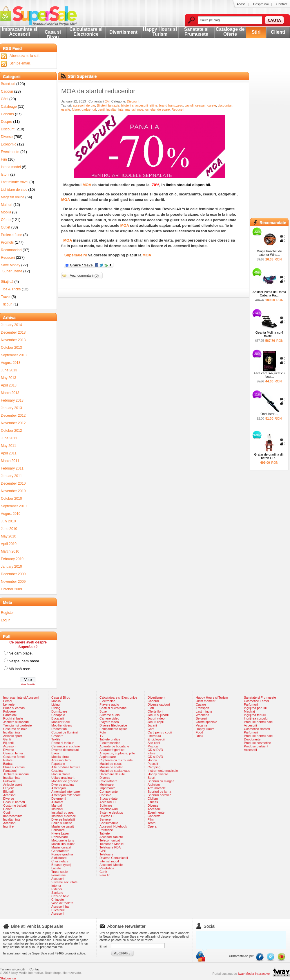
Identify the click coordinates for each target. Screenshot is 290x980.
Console (105, 795)
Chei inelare (60, 861)
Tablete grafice (110, 739)
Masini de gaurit (63, 826)
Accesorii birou (62, 760)
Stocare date (108, 799)
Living (56, 704)
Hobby (152, 760)
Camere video (109, 718)
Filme (152, 753)
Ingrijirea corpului (256, 718)
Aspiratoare (108, 757)
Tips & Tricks (11, 289)
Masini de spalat (111, 767)
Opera (152, 826)
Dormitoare (59, 711)
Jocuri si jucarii (158, 715)
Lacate (56, 868)
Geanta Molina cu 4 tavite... (269, 334)
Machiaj (249, 711)
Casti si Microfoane (113, 708)
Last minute (204, 711)
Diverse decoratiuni (65, 750)
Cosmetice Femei (256, 701)
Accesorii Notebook (113, 826)
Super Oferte (12, 271)
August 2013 (11, 363)
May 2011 (9, 446)
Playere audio (109, 704)
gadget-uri (89, 109)
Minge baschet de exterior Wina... (269, 253)
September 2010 (14, 506)
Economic (9, 144)
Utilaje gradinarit (63, 778)
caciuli (189, 105)
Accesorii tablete (111, 837)
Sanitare (57, 893)
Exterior (57, 889)
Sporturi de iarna (159, 792)
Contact (282, 4)
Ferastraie (59, 875)
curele (212, 105)
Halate (8, 760)
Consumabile (109, 823)
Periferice (106, 830)
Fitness (153, 802)
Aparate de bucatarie (114, 746)
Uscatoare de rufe (112, 774)
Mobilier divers (62, 725)
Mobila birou (60, 757)
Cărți (4, 99)
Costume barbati (15, 805)
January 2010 (11, 567)
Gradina (57, 771)
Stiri (256, 32)
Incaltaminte (12, 732)
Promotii (7, 242)
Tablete (105, 833)
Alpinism (154, 785)
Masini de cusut (110, 764)
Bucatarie (58, 910)
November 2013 (13, 340)
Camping (154, 767)
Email (104, 946)
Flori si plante (61, 774)
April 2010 (9, 544)
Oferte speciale (206, 722)
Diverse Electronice (113, 725)
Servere (105, 819)
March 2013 (10, 393)
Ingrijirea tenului (255, 715)
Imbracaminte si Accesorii (20, 32)
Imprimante (107, 788)
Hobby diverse (158, 774)
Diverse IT (107, 816)
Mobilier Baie (61, 722)
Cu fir (103, 872)
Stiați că (7, 282)
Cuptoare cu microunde (116, 760)
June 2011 (9, 438)
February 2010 (12, 559)
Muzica (153, 746)
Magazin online (13, 197)
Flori (151, 708)
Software (106, 805)
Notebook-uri (109, 809)
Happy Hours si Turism (160, 32)
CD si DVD (155, 750)
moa (140, 109)
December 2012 (13, 416)
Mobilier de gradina (65, 781)
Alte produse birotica (66, 767)
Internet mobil (109, 861)
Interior (56, 886)
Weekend (202, 715)
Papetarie (58, 764)
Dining (56, 708)
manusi (130, 109)
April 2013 (9, 385)
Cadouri (7, 91)
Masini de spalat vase (115, 771)
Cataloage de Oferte (230, 32)
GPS (103, 851)
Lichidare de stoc (14, 190)
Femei (8, 701)
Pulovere (9, 711)
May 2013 (9, 378)
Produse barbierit (256, 746)
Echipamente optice (114, 729)
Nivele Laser (60, 833)
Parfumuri (251, 704)
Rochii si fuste (13, 718)
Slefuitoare (59, 858)
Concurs (7, 114)
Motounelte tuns (63, 840)
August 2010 (11, 514)
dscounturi (225, 105)
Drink (200, 736)
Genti (7, 739)
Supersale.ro (76, 255)
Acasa (241, 4)
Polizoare (58, 830)
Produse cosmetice (258, 743)
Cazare (201, 704)
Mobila (6, 212)
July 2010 (8, 521)
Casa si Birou (53, 35)
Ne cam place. (21, 653)
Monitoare (107, 785)
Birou (55, 753)
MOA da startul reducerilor (98, 91)
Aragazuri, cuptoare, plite (117, 753)
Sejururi (201, 718)
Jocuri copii (156, 722)
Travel (6, 297)
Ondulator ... (269, 414)
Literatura (154, 736)
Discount (133, 101)
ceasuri (200, 105)
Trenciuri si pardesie (18, 725)
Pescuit (153, 764)
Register (7, 613)
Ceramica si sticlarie (66, 746)
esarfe (66, 109)
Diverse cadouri (159, 704)
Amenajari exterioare (66, 795)
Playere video (109, 722)
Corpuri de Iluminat (65, 732)
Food (199, 732)
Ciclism (153, 799)
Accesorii (10, 746)
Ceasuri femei (13, 753)
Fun (4, 159)
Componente (109, 792)
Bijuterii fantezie (108, 105)
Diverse (7, 137)
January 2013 (11, 408)
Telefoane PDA (110, 847)
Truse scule (59, 872)
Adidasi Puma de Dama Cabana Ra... (269, 294)
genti (101, 109)
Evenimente (10, 152)
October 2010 (11, 499)
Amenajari (59, 788)
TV (101, 736)
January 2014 (11, 325)
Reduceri (178, 109)
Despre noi (261, 4)
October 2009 (11, 589)
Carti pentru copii (160, 732)
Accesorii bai (60, 907)
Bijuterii (8, 743)
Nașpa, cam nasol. (24, 661)
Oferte (6, 220)
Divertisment (123, 32)
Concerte (154, 816)
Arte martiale (157, 788)
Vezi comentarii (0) (84, 276)
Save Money (11, 265)
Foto (103, 732)
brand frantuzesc (171, 105)
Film (151, 819)
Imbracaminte (13, 816)
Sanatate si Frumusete (196, 32)
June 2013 (9, 370)
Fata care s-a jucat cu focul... (269, 375)
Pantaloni (10, 715)
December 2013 (13, 332)
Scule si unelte (62, 823)
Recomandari (11, 250)
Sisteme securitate (64, 882)
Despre (7, 122)
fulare (76, 109)
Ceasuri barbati (14, 802)
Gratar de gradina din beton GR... (269, 456)
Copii (7, 812)
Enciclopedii (156, 739)
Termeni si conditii (13, 969)
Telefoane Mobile (112, 844)
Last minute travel (15, 182)
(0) (107, 101)
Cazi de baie (60, 896)
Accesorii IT (108, 802)
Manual (57, 805)
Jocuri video (156, 718)
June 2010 (9, 529)
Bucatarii (58, 718)
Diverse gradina (62, 785)
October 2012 (11, 431)
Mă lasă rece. (20, 669)
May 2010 (9, 536)
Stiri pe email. (20, 63)
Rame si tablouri (63, 743)
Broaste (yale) (61, 865)
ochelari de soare (157, 109)
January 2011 (11, 476)
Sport (151, 778)
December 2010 (13, 483)
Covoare (57, 736)
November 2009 (13, 582)
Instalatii (57, 809)
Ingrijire (8, 826)
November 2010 (13, 491)
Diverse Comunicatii (114, 858)
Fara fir (105, 875)
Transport (203, 708)
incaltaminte (115, 109)
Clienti (278, 32)
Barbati (8, 764)
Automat (57, 802)
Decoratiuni (59, 729)
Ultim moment (206, 701)
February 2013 (12, 400)
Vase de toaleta (62, 903)
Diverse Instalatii (63, 819)
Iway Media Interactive (254, 974)
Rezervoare (60, 837)
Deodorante (252, 739)
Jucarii (152, 725)
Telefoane (106, 854)
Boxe (103, 711)
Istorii (5, 175)
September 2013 (14, 355)
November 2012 (13, 423)
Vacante (202, 725)
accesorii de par (84, 105)
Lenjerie (9, 704)
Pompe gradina (62, 854)
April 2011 (9, 453)
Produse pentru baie (258, 722)
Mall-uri (7, 205)
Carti (151, 729)
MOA (87, 185)
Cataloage (9, 107)
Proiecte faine (11, 235)
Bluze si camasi (14, 708)
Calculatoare (108, 781)
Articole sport (12, 736)
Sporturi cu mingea (161, 781)
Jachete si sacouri (16, 722)
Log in (6, 620)
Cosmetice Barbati (257, 729)
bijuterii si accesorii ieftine (139, 105)
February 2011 (12, 468)
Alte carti (154, 743)
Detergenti (59, 799)
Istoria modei (11, 167)
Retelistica (107, 868)
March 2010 (10, 551)
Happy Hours (205, 729)
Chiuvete (58, 900)
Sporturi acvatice (159, 795)
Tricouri (7, 304)
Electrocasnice (110, 743)
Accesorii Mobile (111, 865)
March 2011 (10, 461)
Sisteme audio (110, 715)
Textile (56, 739)
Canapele (58, 715)
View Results (28, 684)
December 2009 (13, 574)
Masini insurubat (63, 844)
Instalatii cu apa (62, 812)
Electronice (107, 701)
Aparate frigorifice (112, 750)
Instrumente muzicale (163, 771)
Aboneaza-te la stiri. (25, 56)
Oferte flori (155, 711)
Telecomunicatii (110, 840)
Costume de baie (15, 729)
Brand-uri (8, 84)
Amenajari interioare (66, 792)
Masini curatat (61, 847)
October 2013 (11, 348)
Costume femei (14, 757)
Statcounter (8, 978)
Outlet (6, 227)
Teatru (152, 823)
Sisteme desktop (111, 812)
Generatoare (60, 851)
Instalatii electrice (64, 816)
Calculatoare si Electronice (86, 32)
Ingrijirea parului (255, 708)
